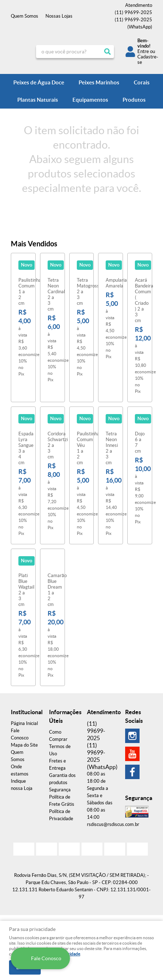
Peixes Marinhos (99, 82)
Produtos (134, 100)
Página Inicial (24, 723)
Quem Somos (25, 16)
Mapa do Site (24, 745)
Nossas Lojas (59, 16)
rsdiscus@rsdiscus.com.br (113, 824)
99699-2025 (133, 12)
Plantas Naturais (38, 100)
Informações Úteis (63, 716)
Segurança (60, 790)
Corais (142, 82)
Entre (143, 51)
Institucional (25, 712)
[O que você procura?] (107, 52)
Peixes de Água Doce (39, 82)
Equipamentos (90, 100)
